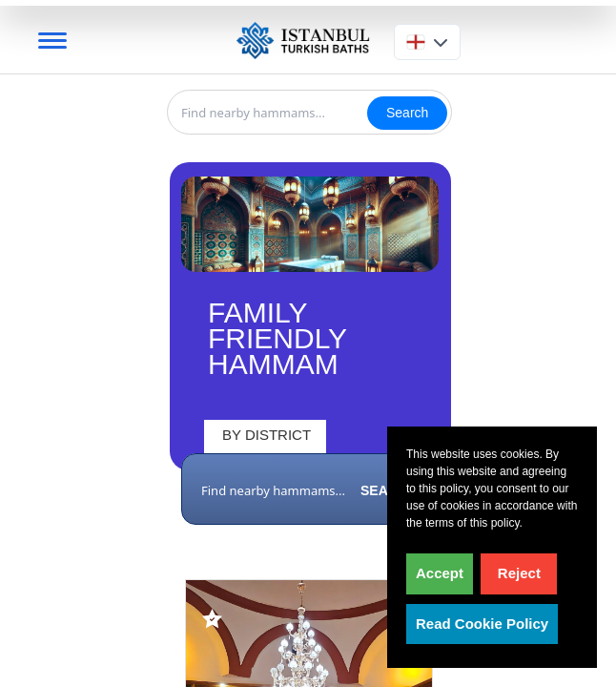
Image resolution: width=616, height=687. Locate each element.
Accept (440, 573)
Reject (519, 573)
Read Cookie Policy (482, 624)
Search (407, 113)
